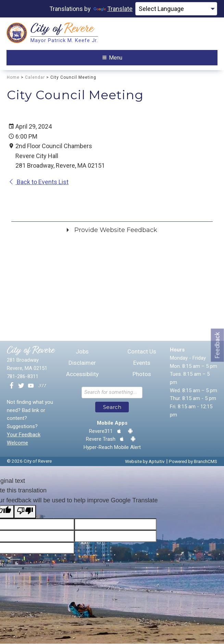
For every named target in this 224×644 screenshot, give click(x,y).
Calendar (35, 78)
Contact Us (142, 352)
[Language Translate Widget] (176, 9)
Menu (112, 58)
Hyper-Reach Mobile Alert (112, 448)
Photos (142, 375)
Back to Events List (39, 183)
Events (142, 364)
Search (112, 407)
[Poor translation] (25, 512)
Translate (113, 9)
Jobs (82, 352)
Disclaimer (82, 364)
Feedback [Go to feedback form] (217, 345)
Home (13, 78)
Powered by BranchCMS (193, 462)
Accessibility (82, 375)
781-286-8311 (23, 377)
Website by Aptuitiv (145, 462)
